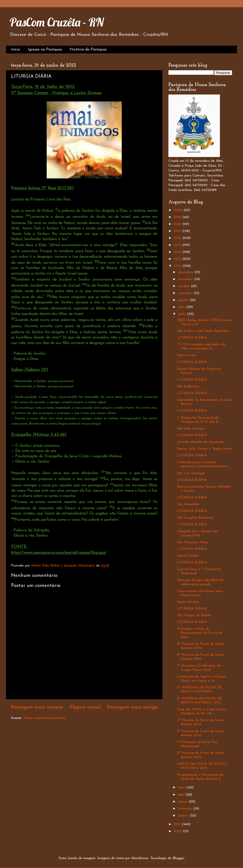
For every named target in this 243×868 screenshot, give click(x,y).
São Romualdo (188, 504)
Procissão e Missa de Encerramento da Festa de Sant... (200, 633)
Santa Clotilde (188, 556)
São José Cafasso (191, 429)
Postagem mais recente (37, 707)
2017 (178, 231)
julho (182, 307)
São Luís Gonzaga (191, 473)
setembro (186, 293)
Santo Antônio (188, 602)
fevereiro (186, 809)
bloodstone (140, 858)
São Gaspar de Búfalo (194, 615)
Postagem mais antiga (132, 707)
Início (15, 50)
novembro (186, 279)
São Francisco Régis (193, 542)
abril (182, 795)
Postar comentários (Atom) (45, 718)
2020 (179, 210)
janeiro (184, 816)
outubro (185, 286)
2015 (178, 245)
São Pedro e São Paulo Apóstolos (203, 331)
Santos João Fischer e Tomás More (204, 449)
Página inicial (85, 707)
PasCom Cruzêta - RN (57, 22)
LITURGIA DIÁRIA (192, 338)
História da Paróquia (88, 50)
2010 (178, 831)
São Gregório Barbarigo (195, 518)
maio (182, 788)
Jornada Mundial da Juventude (201, 442)
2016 (178, 238)
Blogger (179, 858)
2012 (178, 266)
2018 (178, 224)
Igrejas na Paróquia (45, 50)
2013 (178, 259)
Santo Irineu (186, 355)
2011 (178, 824)
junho (183, 314)
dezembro (186, 272)
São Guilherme (188, 387)
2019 (178, 217)
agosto (184, 300)
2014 (178, 252)
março (183, 802)
